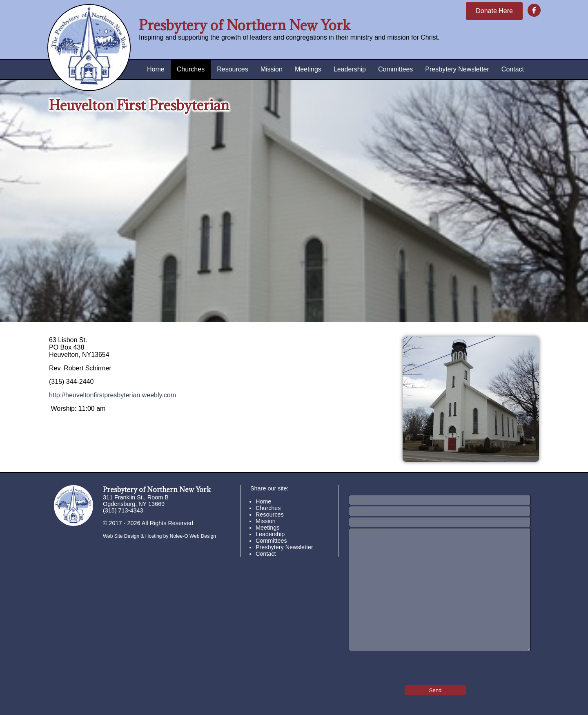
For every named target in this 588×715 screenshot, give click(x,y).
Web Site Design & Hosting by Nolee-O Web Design (159, 536)
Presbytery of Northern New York (245, 25)
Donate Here (494, 11)
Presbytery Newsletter (457, 69)
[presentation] (396, 666)
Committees (395, 69)
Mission (272, 69)
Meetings (308, 69)
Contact (513, 69)
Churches (191, 69)
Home (156, 69)
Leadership (350, 69)
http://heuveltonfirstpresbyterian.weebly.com (112, 395)
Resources (232, 69)
